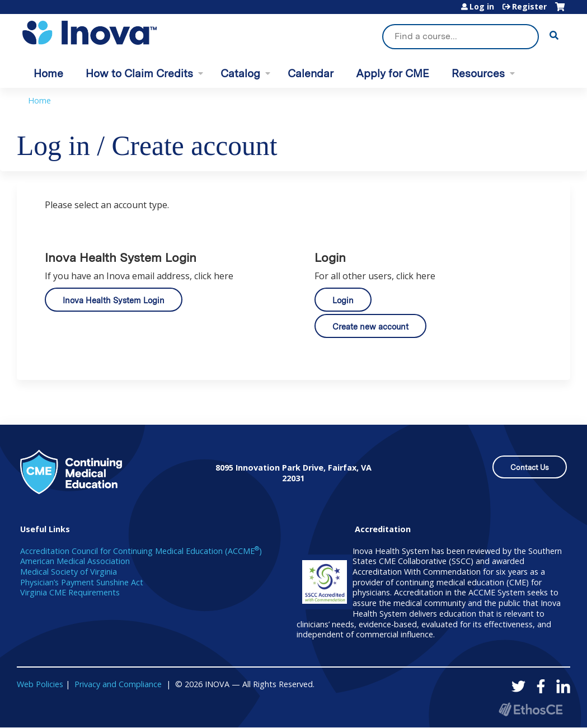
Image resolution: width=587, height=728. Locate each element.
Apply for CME (393, 74)
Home (48, 74)
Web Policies (40, 684)
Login (343, 300)
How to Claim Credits (139, 74)
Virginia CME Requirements (70, 592)
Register (529, 7)
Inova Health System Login (114, 300)
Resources (478, 74)
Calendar (311, 74)
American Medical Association (75, 561)
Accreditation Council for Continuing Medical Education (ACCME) (141, 551)
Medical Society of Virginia (69, 572)
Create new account (370, 327)
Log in (482, 7)
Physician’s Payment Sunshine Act (82, 582)
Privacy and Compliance (118, 684)
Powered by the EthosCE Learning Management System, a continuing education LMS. (530, 709)
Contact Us (530, 468)
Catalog (240, 74)
